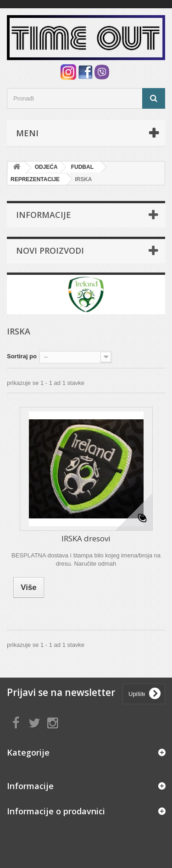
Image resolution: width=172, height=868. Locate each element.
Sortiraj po (22, 356)
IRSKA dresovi (86, 538)
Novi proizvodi (50, 250)
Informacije (44, 215)
